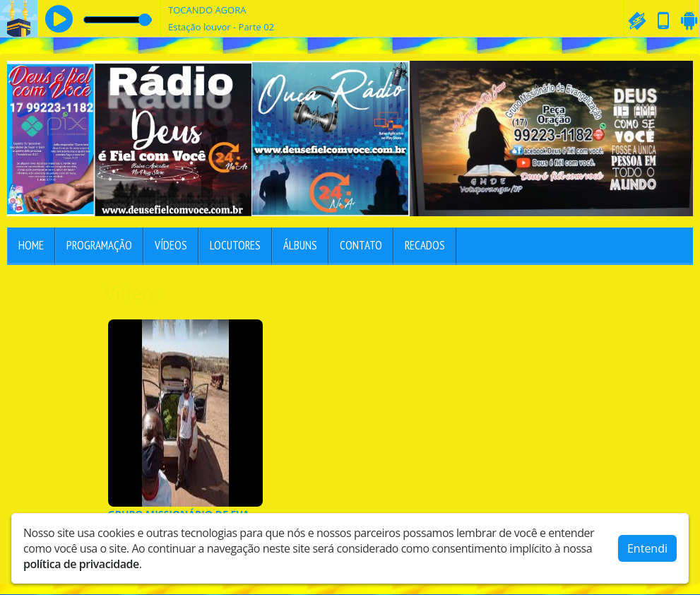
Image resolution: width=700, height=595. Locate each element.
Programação (99, 245)
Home (31, 245)
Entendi (647, 548)
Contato (361, 245)
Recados (425, 245)
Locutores (235, 245)
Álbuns (300, 245)
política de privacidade (81, 564)
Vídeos (171, 245)
